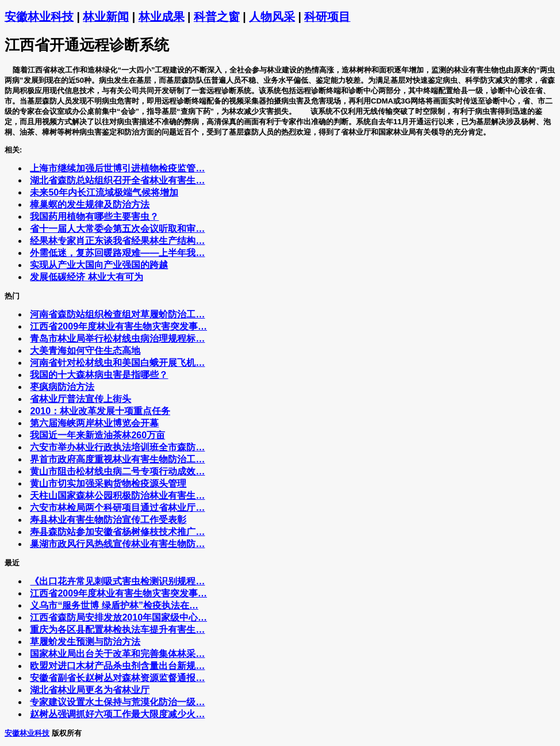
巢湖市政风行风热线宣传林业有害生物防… (117, 544)
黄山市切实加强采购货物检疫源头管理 (108, 483)
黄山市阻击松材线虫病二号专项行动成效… (117, 471)
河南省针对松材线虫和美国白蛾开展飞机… (117, 363)
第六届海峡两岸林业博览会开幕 (94, 423)
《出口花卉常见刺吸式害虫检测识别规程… (117, 581)
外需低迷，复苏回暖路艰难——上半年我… (117, 253)
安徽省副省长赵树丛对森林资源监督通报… (117, 678)
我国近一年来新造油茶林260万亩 (97, 435)
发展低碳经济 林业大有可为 (86, 277)
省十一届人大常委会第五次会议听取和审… (117, 229)
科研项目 (327, 17)
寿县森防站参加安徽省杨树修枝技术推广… (117, 532)
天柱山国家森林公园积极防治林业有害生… (117, 496)
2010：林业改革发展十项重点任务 (100, 411)
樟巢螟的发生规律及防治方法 (90, 204)
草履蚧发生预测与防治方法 (85, 642)
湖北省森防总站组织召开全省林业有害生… (117, 180)
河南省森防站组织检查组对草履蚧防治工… (117, 314)
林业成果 (162, 17)
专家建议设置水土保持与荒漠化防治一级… (117, 702)
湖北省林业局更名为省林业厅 (90, 690)
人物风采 (272, 17)
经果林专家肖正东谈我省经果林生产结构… (117, 241)
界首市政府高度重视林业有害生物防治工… (117, 459)
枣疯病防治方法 (62, 387)
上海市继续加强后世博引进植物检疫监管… (117, 168)
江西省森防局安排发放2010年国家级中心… (118, 617)
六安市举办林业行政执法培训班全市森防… (117, 447)
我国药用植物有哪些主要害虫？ (94, 217)
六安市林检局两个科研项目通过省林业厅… (117, 508)
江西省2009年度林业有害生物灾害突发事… (118, 326)
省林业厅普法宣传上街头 (80, 399)
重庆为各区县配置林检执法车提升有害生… (117, 630)
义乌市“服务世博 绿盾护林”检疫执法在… (114, 605)
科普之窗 (217, 17)
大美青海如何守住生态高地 (85, 351)
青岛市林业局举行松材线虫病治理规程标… (117, 338)
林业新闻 (106, 17)
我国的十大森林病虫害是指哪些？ (99, 375)
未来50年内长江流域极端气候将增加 (104, 192)
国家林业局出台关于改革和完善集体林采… (117, 654)
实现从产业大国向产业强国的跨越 (99, 265)
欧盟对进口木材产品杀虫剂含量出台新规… (117, 666)
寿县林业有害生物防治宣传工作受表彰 (108, 520)
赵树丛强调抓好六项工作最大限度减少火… (117, 714)
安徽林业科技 (39, 17)
